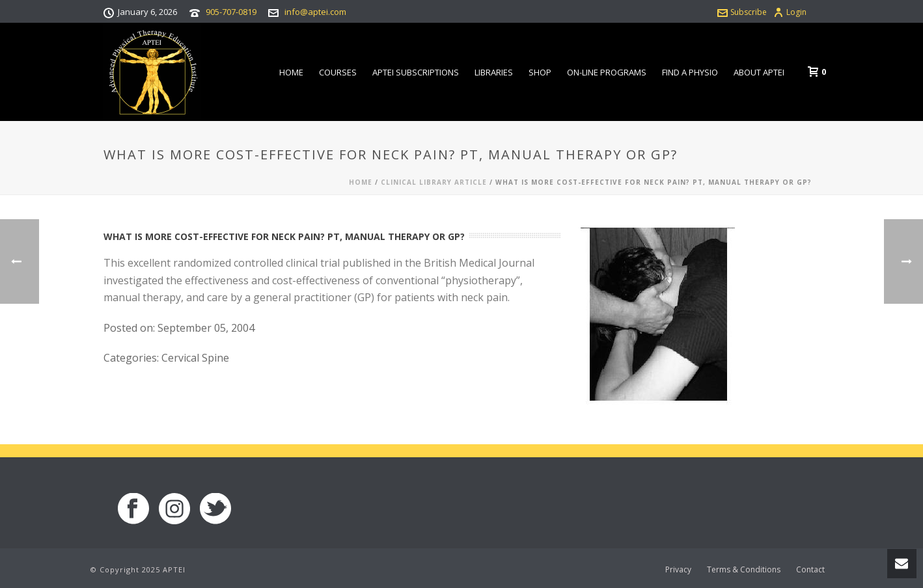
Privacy (678, 570)
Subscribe (742, 12)
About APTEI (759, 72)
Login (790, 12)
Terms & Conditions (744, 570)
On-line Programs (607, 72)
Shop (540, 72)
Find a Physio (690, 72)
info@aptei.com (315, 12)
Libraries (494, 72)
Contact (810, 570)
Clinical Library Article (434, 182)
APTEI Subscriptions (416, 72)
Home (291, 72)
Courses (338, 72)
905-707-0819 (231, 12)
